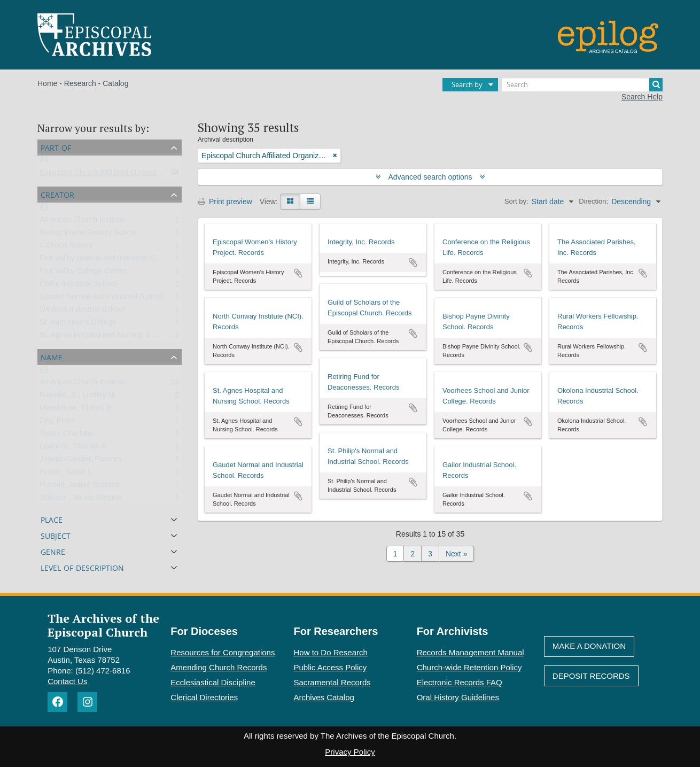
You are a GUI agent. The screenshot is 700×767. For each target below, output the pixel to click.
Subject (56, 535)
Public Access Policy (330, 667)
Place (52, 519)
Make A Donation (589, 646)
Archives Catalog (324, 697)
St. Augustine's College (78, 324)
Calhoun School (66, 247)
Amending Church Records (219, 667)
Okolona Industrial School (82, 312)
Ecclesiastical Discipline (213, 682)
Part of (56, 147)
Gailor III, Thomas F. (73, 448)
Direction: (593, 201)
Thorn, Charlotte (67, 436)
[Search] (582, 85)
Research (80, 83)
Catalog (115, 83)
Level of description (82, 567)
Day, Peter (57, 423)
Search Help (642, 97)
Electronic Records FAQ (460, 682)
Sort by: (516, 201)
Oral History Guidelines (458, 697)
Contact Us (67, 681)
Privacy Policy (350, 752)
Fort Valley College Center (83, 273)
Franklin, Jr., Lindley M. (78, 397)
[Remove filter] (335, 156)
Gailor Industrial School (78, 286)
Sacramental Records (332, 682)
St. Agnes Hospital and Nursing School (104, 337)
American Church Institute (83, 222)
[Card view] (290, 202)
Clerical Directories (204, 697)
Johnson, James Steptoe (81, 500)
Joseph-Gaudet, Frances (81, 461)
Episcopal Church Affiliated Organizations (108, 175)
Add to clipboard (298, 273)
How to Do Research (331, 652)
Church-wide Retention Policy (469, 667)
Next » (456, 554)
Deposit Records (591, 676)
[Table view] (310, 202)
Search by (467, 84)
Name (52, 356)
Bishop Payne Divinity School (88, 235)
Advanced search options (430, 177)
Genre (53, 551)
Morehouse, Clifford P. (76, 410)
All (44, 162)
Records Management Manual (470, 652)
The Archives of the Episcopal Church (103, 625)
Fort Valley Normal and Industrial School (106, 260)
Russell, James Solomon (81, 487)
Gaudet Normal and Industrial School (101, 299)
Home (47, 83)
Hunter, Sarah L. (67, 474)
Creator (57, 194)
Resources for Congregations (223, 652)
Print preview (225, 202)
